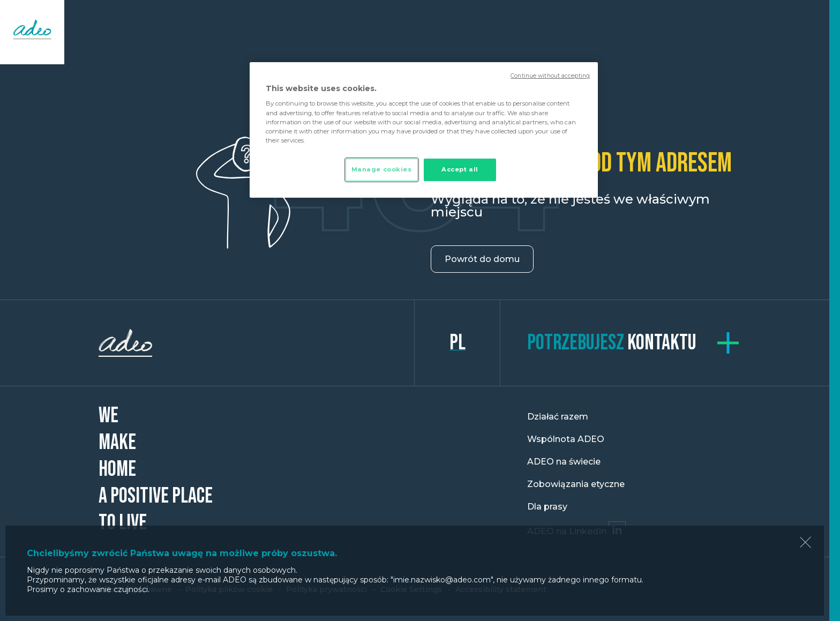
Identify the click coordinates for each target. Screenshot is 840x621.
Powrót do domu (482, 259)
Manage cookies (382, 169)
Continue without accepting (550, 76)
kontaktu (612, 343)
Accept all (460, 169)
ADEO (257, 343)
